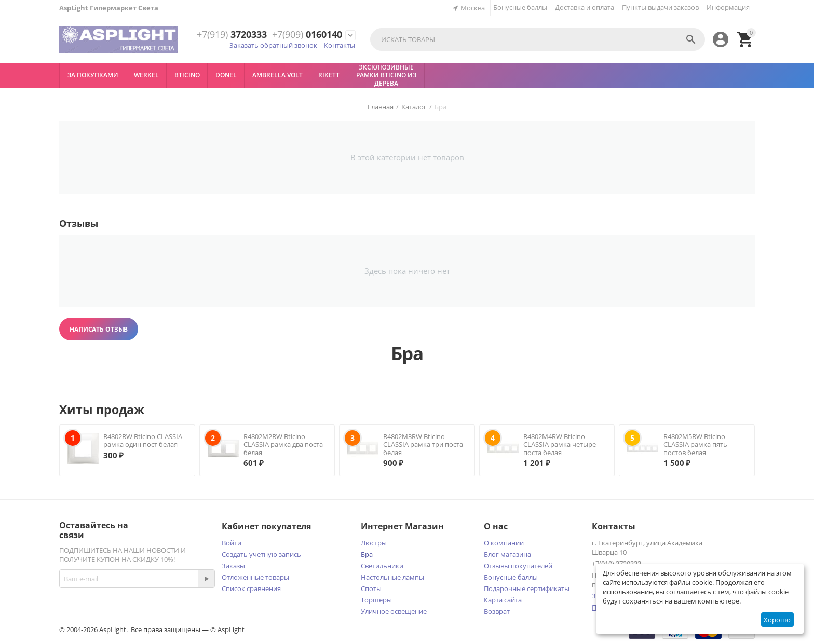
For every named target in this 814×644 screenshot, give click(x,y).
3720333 (232, 35)
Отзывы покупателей (518, 566)
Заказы (233, 566)
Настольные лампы (392, 577)
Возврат (497, 611)
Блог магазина (507, 554)
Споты (371, 588)
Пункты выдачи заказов (660, 7)
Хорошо (777, 620)
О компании (504, 543)
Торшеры (376, 600)
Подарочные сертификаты (527, 588)
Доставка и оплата (585, 7)
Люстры (374, 543)
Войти (232, 543)
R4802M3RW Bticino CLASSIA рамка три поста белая (423, 444)
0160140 (307, 35)
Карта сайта (503, 600)
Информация (728, 7)
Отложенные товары (255, 577)
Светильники (382, 566)
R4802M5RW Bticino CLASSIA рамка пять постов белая (695, 444)
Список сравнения (251, 588)
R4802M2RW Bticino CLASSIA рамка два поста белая (283, 444)
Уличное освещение (394, 611)
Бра (367, 554)
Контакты (340, 45)
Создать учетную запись (261, 554)
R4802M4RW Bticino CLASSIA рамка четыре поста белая (560, 444)
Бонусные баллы (520, 7)
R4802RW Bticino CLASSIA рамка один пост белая (143, 441)
